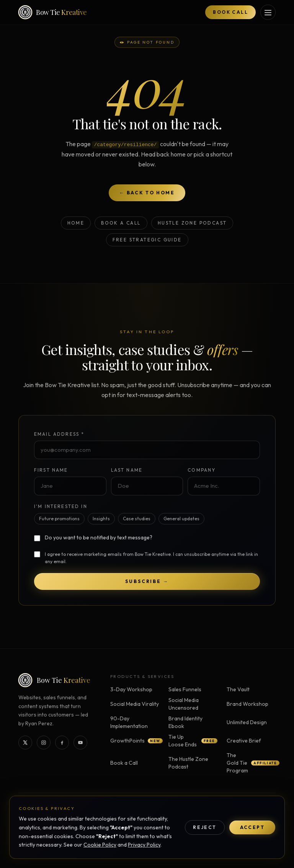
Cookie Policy (100, 845)
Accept (252, 827)
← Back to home (147, 193)
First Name (51, 470)
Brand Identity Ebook (185, 722)
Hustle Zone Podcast (192, 223)
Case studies (137, 519)
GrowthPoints (135, 741)
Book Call (230, 12)
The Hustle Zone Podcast (188, 763)
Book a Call (121, 223)
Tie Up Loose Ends (193, 741)
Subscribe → (147, 581)
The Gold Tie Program (251, 763)
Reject (205, 827)
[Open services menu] (268, 12)
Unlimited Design (247, 722)
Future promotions (59, 519)
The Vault (238, 689)
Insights (101, 519)
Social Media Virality (135, 704)
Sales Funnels (185, 689)
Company (202, 470)
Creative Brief (244, 741)
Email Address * (59, 434)
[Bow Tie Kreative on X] (25, 743)
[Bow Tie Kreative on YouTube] (80, 743)
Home (76, 223)
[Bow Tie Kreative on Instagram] (44, 743)
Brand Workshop (247, 704)
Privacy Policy (144, 845)
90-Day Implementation (129, 722)
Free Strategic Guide (147, 240)
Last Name (127, 470)
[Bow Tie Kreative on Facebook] (62, 743)
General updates (181, 519)
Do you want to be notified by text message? (99, 537)
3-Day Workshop (131, 689)
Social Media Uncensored (184, 704)
